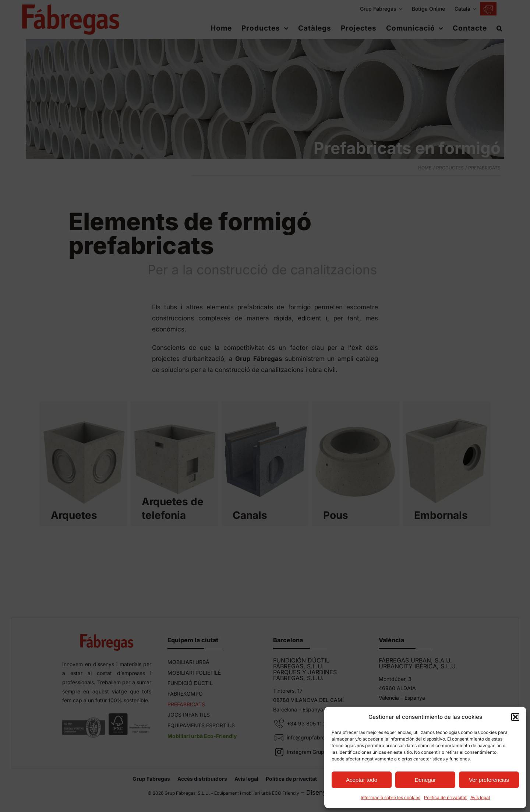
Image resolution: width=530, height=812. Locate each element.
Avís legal (480, 797)
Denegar (425, 780)
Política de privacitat (445, 797)
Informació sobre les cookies (391, 797)
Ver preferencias (489, 780)
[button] (515, 717)
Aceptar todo (362, 780)
